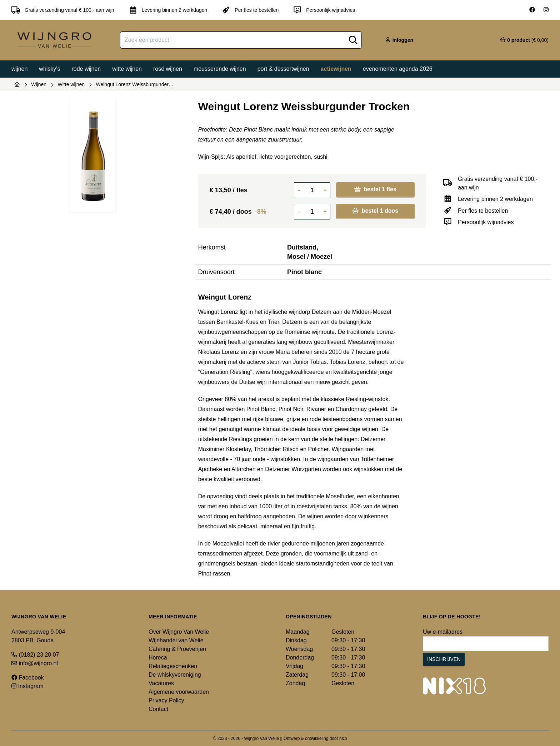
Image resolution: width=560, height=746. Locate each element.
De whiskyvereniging (175, 675)
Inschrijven (444, 659)
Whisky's (49, 69)
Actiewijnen (336, 69)
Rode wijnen (86, 69)
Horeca (158, 658)
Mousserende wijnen (220, 69)
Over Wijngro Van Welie (179, 632)
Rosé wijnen (168, 69)
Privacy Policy (166, 700)
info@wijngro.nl (35, 663)
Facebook (28, 678)
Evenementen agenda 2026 (398, 69)
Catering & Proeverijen (177, 649)
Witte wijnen (127, 69)
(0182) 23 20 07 (35, 655)
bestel (375, 189)
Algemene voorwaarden (179, 692)
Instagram (27, 686)
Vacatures (161, 683)
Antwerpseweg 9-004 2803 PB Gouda (38, 636)
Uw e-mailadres (443, 632)
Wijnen (19, 69)
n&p (343, 738)
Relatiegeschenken (173, 666)
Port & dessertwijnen (283, 69)
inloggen (399, 40)
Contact (158, 709)
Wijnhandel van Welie (176, 640)
